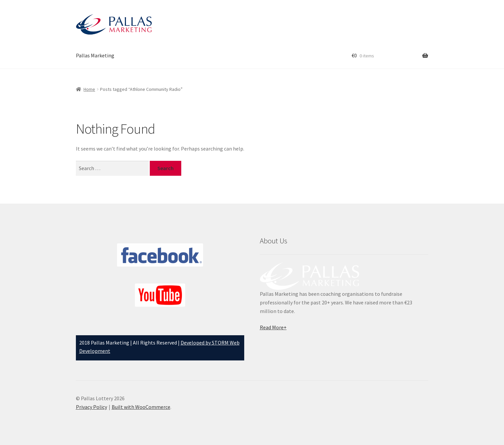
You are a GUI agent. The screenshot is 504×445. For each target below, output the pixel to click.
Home (89, 89)
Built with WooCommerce (141, 407)
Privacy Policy (91, 407)
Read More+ (273, 327)
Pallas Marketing (95, 55)
